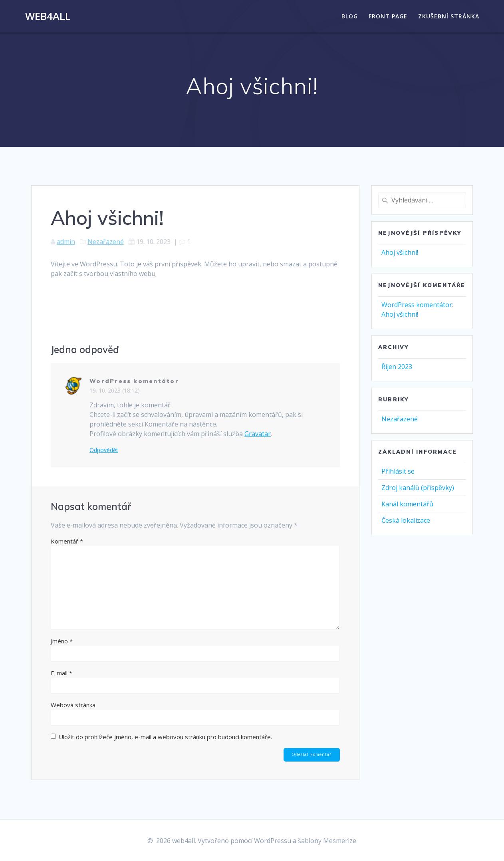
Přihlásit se (398, 471)
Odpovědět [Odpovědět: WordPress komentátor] (104, 450)
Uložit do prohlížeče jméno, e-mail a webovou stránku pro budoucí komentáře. (165, 737)
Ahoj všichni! (400, 252)
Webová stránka (73, 705)
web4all (48, 16)
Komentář (67, 541)
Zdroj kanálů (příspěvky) (418, 488)
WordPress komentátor (134, 381)
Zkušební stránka (449, 16)
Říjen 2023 (397, 367)
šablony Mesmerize (327, 841)
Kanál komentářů (407, 504)
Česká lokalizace (406, 520)
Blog (350, 16)
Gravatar (258, 434)
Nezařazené (106, 242)
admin (66, 242)
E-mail (62, 673)
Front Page (388, 16)
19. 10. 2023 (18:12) (115, 390)
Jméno (62, 641)
